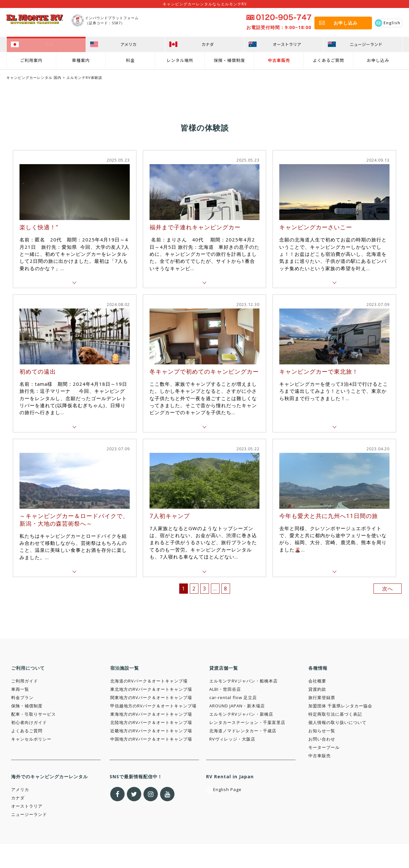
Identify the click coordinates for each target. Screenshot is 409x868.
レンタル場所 (180, 60)
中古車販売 (279, 60)
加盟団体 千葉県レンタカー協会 (340, 706)
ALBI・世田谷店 (225, 689)
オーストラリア (27, 806)
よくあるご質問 (328, 60)
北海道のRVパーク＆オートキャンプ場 (149, 681)
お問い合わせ (322, 739)
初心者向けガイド (29, 722)
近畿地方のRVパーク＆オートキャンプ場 (151, 731)
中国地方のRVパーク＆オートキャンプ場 (151, 739)
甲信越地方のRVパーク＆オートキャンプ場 (153, 706)
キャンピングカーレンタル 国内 (34, 77)
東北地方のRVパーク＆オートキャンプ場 (151, 689)
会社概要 (317, 681)
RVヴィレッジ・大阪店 (232, 739)
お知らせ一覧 (322, 731)
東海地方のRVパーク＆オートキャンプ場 (151, 714)
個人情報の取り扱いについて (337, 722)
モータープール (324, 747)
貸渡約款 (317, 689)
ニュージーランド (29, 814)
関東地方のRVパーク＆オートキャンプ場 (151, 697)
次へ (388, 589)
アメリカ (20, 789)
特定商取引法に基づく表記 (335, 714)
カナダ (18, 798)
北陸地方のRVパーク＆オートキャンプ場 (151, 722)
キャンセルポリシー (31, 739)
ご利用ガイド (25, 681)
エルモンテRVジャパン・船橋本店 (243, 681)
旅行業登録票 (322, 697)
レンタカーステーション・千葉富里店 (247, 722)
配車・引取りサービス (34, 714)
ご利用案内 (31, 60)
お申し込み (378, 60)
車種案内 (81, 60)
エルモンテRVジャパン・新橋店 (241, 714)
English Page (224, 789)
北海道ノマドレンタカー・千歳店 (243, 731)
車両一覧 (20, 689)
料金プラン (22, 697)
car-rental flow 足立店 (233, 697)
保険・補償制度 (229, 60)
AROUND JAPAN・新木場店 (237, 706)
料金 (130, 60)
